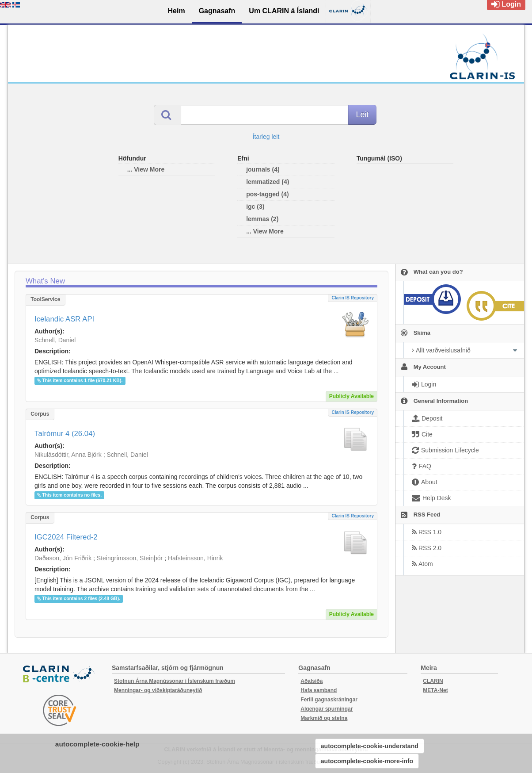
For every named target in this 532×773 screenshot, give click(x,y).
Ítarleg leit (266, 137)
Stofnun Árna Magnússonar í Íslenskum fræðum (175, 681)
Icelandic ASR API (64, 319)
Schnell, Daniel (55, 340)
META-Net (435, 690)
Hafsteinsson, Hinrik (196, 558)
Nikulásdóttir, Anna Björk (68, 455)
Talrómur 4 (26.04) (65, 434)
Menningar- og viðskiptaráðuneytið (158, 690)
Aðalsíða (312, 681)
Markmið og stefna (324, 718)
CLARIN (433, 681)
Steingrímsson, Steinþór (130, 558)
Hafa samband (319, 690)
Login (506, 4)
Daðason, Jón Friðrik (63, 558)
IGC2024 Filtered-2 (66, 537)
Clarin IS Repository (353, 298)
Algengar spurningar (327, 709)
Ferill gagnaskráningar (329, 700)
